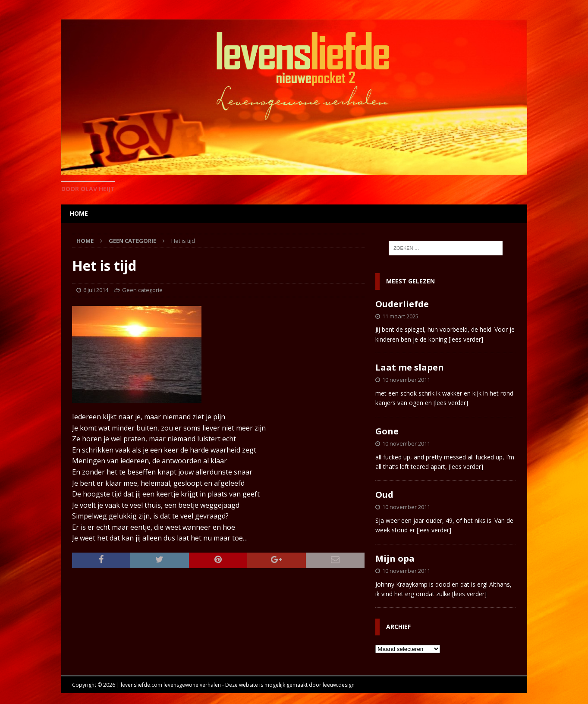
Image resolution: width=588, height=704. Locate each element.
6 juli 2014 (96, 290)
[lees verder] (466, 339)
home (79, 213)
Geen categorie (142, 290)
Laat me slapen (410, 367)
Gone (387, 431)
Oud (384, 495)
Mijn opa (395, 558)
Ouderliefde (402, 304)
